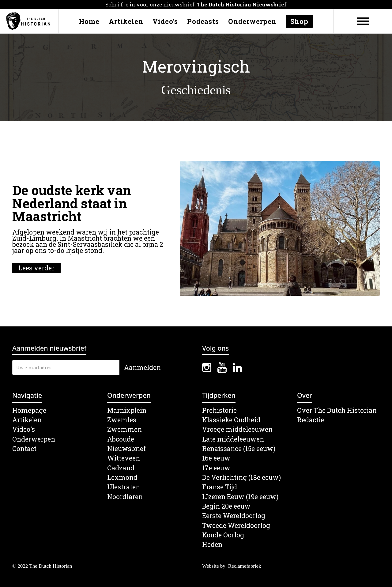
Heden (212, 545)
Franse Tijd (220, 487)
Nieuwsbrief (126, 449)
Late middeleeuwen (233, 439)
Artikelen (126, 21)
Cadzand (121, 468)
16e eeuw (216, 458)
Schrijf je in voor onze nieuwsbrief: (196, 4)
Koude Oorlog (223, 535)
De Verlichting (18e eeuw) (241, 478)
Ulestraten (124, 487)
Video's (165, 21)
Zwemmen (124, 429)
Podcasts (203, 21)
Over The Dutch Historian (337, 410)
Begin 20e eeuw (226, 506)
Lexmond (122, 478)
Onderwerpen (252, 21)
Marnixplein (127, 410)
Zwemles (122, 420)
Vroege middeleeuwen (237, 429)
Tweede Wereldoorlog (236, 526)
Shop (299, 21)
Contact (24, 449)
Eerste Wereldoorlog (234, 516)
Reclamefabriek (245, 566)
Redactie (311, 420)
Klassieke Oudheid (231, 420)
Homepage (29, 410)
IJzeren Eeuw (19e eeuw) (240, 497)
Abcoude (121, 439)
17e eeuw (216, 468)
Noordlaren (125, 497)
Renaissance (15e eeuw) (239, 449)
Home (89, 21)
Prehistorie (219, 410)
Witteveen (124, 458)
